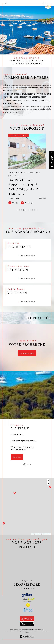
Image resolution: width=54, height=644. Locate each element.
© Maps (38, 534)
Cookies (27, 632)
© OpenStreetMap (46, 534)
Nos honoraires (9, 631)
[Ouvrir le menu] (45, 3)
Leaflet (33, 534)
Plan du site (17, 631)
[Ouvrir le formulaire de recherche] (6, 3)
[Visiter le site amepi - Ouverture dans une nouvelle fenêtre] (28, 610)
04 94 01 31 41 (17, 435)
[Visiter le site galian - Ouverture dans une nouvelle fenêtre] (27, 595)
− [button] (48, 484)
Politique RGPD (45, 631)
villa (38, 106)
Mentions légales (26, 631)
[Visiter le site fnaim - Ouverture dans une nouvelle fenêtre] (28, 605)
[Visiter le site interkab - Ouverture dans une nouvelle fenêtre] (28, 600)
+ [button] (48, 481)
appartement (46, 106)
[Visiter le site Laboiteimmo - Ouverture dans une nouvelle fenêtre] (27, 638)
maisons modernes (31, 106)
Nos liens (38, 631)
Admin (33, 631)
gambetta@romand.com (24, 440)
